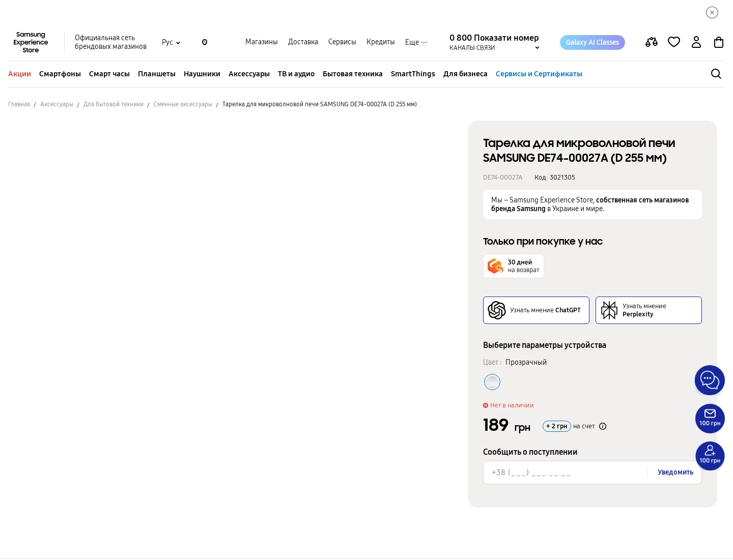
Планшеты (157, 75)
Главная (19, 105)
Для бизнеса (466, 75)
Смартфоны (60, 75)
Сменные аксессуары (183, 105)
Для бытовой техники (114, 105)
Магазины (262, 43)
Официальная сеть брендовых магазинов (111, 44)
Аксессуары (249, 75)
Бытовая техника (353, 75)
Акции (20, 75)
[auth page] (696, 44)
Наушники (202, 75)
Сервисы (342, 43)
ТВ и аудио (296, 75)
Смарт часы (109, 75)
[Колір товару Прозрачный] (492, 383)
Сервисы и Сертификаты (539, 75)
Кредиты (381, 43)
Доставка (303, 43)
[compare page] (652, 44)
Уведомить (675, 473)
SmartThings (413, 75)
